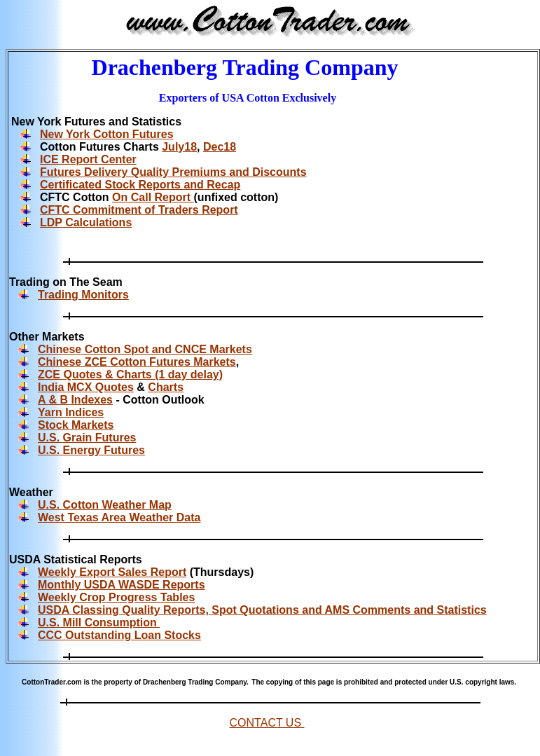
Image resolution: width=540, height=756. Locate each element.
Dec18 (220, 147)
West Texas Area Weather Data (119, 517)
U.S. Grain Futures (87, 438)
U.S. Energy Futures (91, 450)
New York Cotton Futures (107, 134)
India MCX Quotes (86, 387)
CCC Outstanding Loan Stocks (119, 635)
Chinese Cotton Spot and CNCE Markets (145, 349)
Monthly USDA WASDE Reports (122, 585)
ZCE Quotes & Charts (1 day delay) (130, 374)
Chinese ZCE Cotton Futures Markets (137, 362)
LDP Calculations (86, 222)
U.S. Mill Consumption (99, 623)
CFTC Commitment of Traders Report (139, 210)
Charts (166, 387)
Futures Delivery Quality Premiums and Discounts (173, 172)
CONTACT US (267, 723)
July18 (179, 147)
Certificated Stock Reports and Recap (140, 185)
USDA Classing (80, 610)
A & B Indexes (75, 400)
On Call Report (153, 197)
